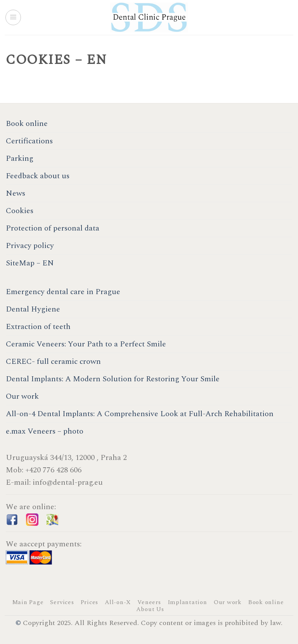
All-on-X (118, 602)
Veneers (149, 602)
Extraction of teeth (38, 327)
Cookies (20, 211)
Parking (20, 158)
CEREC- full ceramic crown (53, 362)
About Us (150, 609)
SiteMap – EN (30, 263)
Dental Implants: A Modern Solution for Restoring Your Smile (113, 379)
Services (62, 602)
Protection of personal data (53, 228)
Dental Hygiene (33, 309)
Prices (90, 602)
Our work (22, 396)
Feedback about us (38, 176)
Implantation (187, 602)
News (16, 193)
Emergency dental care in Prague (63, 292)
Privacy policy (30, 246)
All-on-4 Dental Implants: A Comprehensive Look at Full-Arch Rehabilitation (140, 414)
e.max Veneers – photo (45, 431)
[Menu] (13, 17)
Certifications (29, 141)
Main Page (28, 602)
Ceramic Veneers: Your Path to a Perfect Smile (86, 344)
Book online (27, 124)
